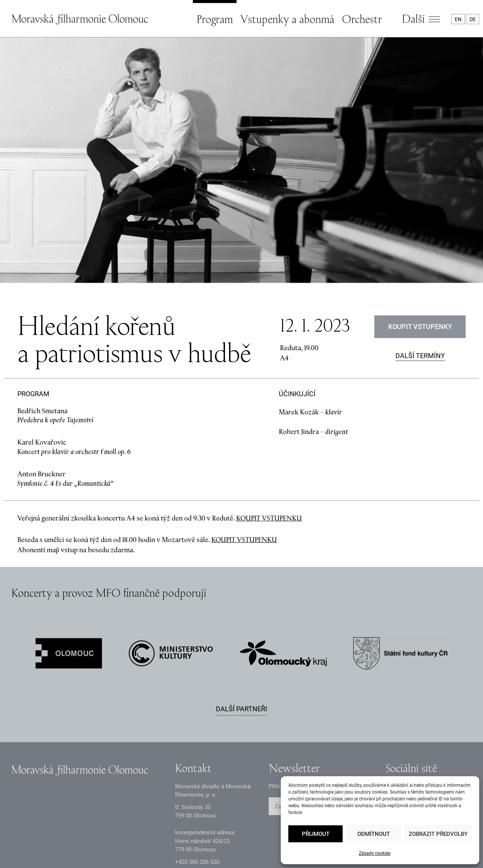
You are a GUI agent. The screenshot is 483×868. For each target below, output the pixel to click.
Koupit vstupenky (420, 248)
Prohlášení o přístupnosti (254, 848)
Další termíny (420, 277)
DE (473, 19)
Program (215, 19)
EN (458, 19)
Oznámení (84, 848)
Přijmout (316, 834)
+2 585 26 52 (197, 783)
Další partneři (241, 630)
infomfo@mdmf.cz (198, 795)
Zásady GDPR (28, 848)
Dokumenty (137, 848)
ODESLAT (350, 728)
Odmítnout (374, 834)
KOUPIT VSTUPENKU (269, 439)
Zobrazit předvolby (438, 834)
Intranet (187, 848)
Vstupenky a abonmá (287, 19)
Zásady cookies (375, 853)
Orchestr (362, 19)
